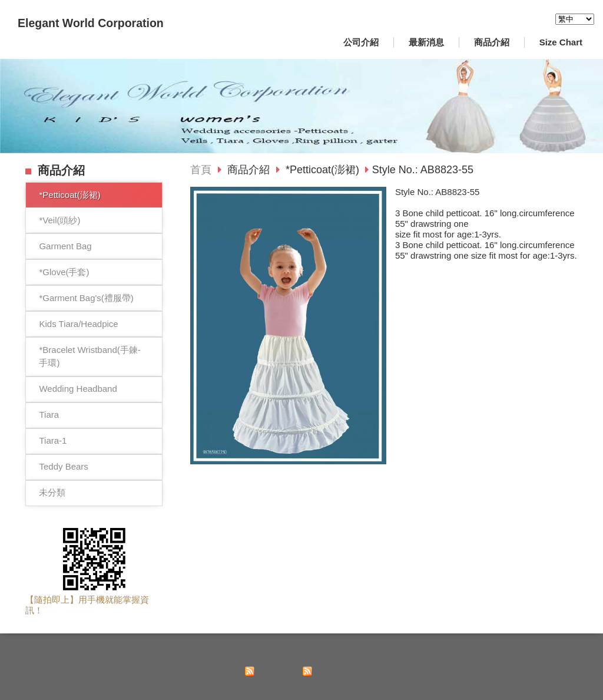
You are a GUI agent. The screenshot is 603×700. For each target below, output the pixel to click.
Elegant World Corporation (91, 23)
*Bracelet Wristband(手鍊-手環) (90, 356)
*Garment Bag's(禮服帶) (86, 298)
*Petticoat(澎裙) (69, 195)
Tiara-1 (53, 440)
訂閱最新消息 (277, 671)
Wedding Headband (78, 389)
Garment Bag (65, 246)
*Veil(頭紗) (59, 220)
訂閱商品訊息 (335, 671)
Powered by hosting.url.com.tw (531, 684)
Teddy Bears (63, 466)
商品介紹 (250, 170)
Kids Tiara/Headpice (78, 324)
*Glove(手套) (64, 272)
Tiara (49, 415)
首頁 (201, 170)
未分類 (52, 492)
